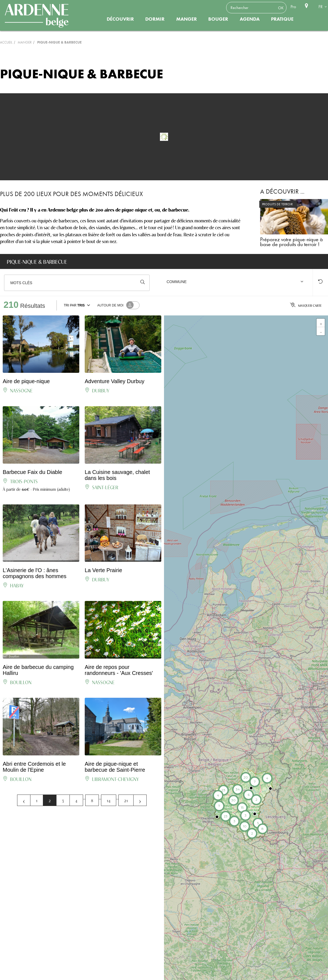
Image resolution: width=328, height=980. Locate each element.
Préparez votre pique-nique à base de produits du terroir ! (291, 242)
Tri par (77, 305)
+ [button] (321, 323)
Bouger (218, 19)
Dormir (155, 19)
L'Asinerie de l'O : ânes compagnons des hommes (35, 573)
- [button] (321, 331)
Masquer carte (306, 305)
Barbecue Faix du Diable (32, 472)
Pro (293, 7)
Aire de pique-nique (26, 381)
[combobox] (236, 283)
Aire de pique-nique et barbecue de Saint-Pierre (115, 767)
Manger (187, 19)
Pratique (282, 19)
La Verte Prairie (103, 570)
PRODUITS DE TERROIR (277, 204)
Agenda (250, 19)
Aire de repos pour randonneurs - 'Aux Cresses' (119, 670)
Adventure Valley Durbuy (115, 381)
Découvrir (120, 19)
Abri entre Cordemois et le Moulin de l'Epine (34, 767)
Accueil (6, 42)
